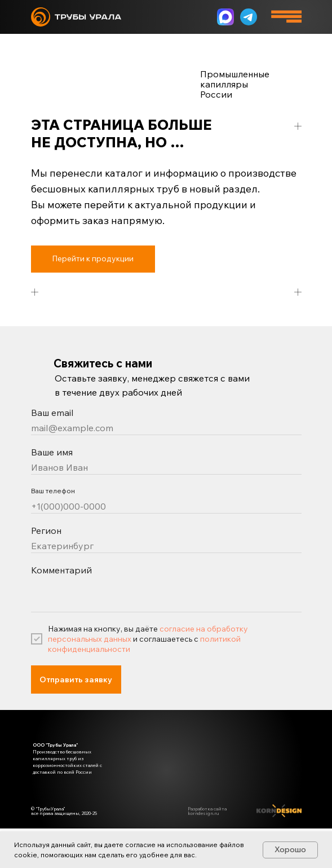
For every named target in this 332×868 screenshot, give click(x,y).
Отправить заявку (76, 680)
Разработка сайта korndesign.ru (207, 811)
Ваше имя (52, 452)
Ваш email (52, 413)
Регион (46, 531)
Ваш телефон (53, 491)
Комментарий (61, 570)
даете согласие (130, 845)
